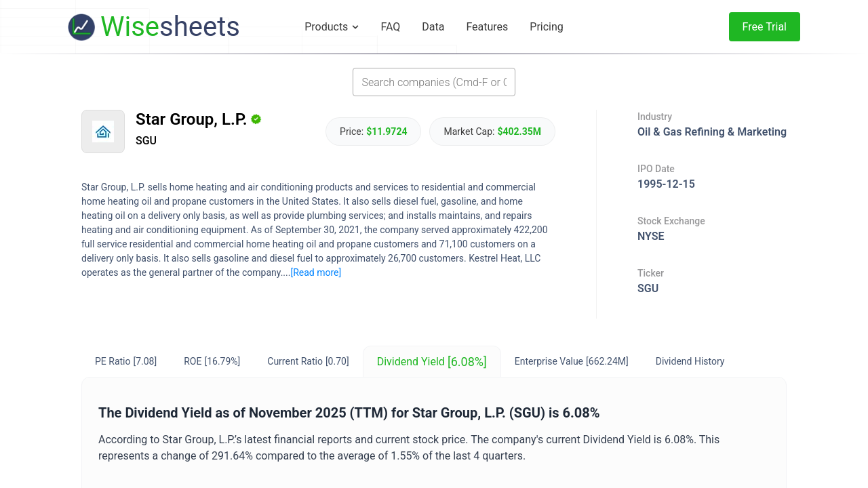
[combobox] (434, 82)
